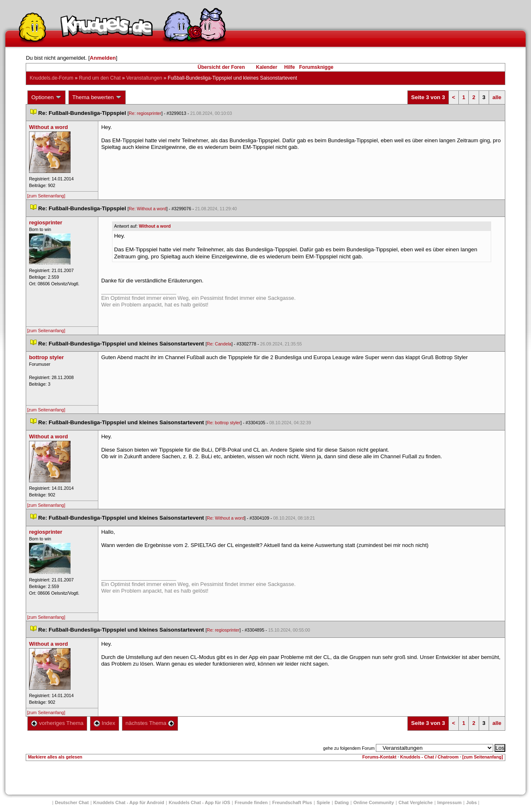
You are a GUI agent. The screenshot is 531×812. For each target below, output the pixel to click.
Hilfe (290, 67)
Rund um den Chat (100, 78)
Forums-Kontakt (379, 757)
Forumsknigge (316, 67)
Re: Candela (219, 344)
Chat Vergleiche (416, 802)
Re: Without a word (147, 209)
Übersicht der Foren (221, 67)
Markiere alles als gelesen (55, 757)
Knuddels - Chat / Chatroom (430, 757)
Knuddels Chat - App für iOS (200, 802)
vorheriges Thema (57, 723)
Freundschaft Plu (292, 802)
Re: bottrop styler (223, 423)
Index (104, 723)
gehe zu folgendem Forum (349, 748)
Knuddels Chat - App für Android (129, 802)
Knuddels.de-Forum (51, 78)
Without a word (155, 226)
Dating (342, 802)
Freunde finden (251, 802)
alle (497, 97)
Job (472, 802)
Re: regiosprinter (145, 113)
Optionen (46, 97)
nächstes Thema (150, 723)
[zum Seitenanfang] (46, 196)
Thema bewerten (97, 97)
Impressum (449, 802)
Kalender (267, 67)
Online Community (374, 802)
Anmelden (103, 58)
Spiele (323, 802)
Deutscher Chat (72, 802)
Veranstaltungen (144, 78)
